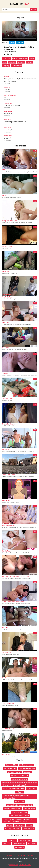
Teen (5, 62)
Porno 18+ (7, 844)
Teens (32, 59)
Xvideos (29, 62)
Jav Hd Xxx (32, 844)
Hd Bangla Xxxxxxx (26, 765)
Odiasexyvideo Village (19, 812)
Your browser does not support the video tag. (19, 31)
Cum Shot (6, 59)
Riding (15, 59)
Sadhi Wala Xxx (29, 809)
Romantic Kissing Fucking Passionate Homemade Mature (16, 797)
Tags (28, 855)
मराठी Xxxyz (19, 792)
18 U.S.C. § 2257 (25, 865)
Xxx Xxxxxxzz (20, 825)
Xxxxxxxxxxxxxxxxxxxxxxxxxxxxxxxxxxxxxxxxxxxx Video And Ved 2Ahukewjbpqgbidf (19, 784)
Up (32, 855)
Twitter (12, 42)
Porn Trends (20, 847)
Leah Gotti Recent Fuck (27, 768)
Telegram (20, 42)
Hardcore (21, 62)
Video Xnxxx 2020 (19, 844)
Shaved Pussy (17, 66)
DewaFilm (19, 4)
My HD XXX (12, 840)
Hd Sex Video (31, 788)
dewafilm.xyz (14, 865)
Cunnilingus (23, 59)
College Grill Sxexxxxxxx (13, 809)
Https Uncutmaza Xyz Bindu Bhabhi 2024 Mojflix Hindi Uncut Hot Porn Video (17, 820)
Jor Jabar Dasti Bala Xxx (19, 776)
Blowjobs (12, 62)
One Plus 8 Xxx (11, 765)
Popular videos (20, 855)
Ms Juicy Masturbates (13, 829)
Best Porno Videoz (25, 840)
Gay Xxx (10, 825)
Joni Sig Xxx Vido (10, 768)
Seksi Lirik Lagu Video (19, 779)
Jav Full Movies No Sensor (19, 816)
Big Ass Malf (19, 801)
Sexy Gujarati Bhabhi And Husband (19, 805)
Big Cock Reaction (15, 772)
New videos (10, 855)
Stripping (6, 66)
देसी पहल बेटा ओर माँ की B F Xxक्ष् (13, 788)
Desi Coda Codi (28, 829)
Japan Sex (27, 772)
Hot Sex (30, 825)
